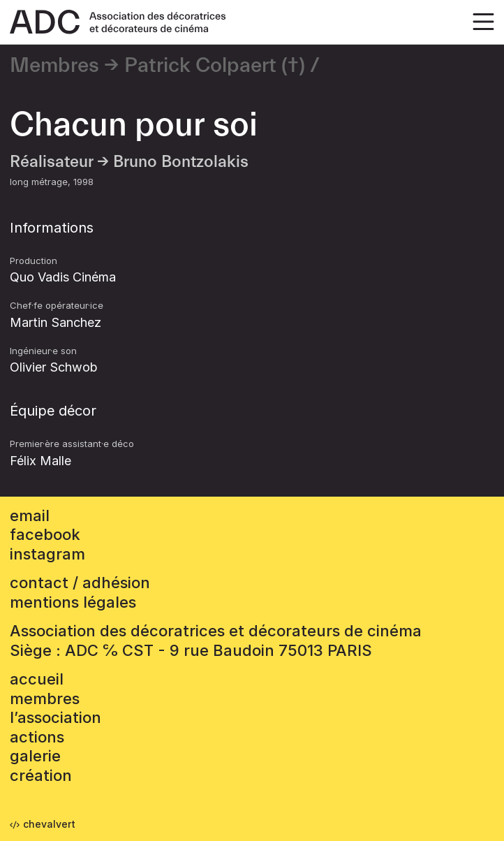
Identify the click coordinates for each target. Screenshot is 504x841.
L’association (55, 717)
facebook (45, 534)
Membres (54, 66)
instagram (47, 554)
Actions (37, 737)
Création (41, 775)
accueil (37, 679)
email (30, 515)
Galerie (35, 756)
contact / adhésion (80, 583)
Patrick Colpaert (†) (215, 66)
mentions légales (73, 602)
